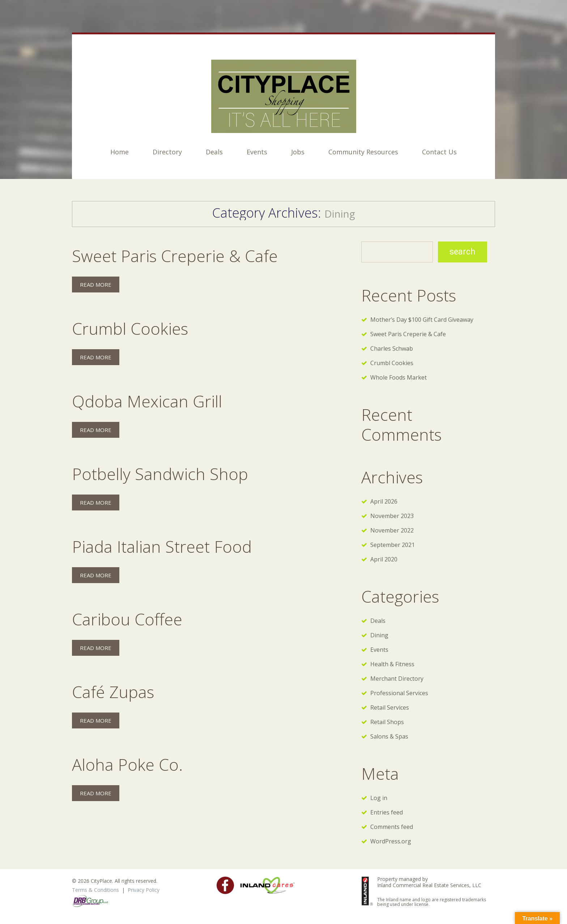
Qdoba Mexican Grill (147, 401)
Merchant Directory (397, 679)
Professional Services (399, 693)
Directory (167, 152)
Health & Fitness (392, 664)
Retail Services (390, 707)
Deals (214, 152)
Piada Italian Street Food (162, 546)
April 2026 (384, 501)
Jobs (298, 152)
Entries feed (387, 812)
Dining (379, 635)
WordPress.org (391, 841)
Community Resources (363, 152)
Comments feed (392, 827)
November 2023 (392, 516)
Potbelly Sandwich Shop (160, 474)
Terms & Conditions (95, 890)
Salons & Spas (389, 736)
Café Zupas (113, 692)
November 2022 (392, 530)
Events (257, 152)
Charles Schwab (392, 348)
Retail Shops (387, 722)
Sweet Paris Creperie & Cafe (175, 256)
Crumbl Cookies (130, 328)
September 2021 (393, 545)
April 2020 (384, 559)
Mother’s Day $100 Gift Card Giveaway (422, 320)
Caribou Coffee (127, 619)
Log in (379, 798)
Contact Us (439, 152)
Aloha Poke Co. (127, 764)
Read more (96, 285)
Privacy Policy (144, 890)
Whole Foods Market (398, 377)
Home (120, 152)
